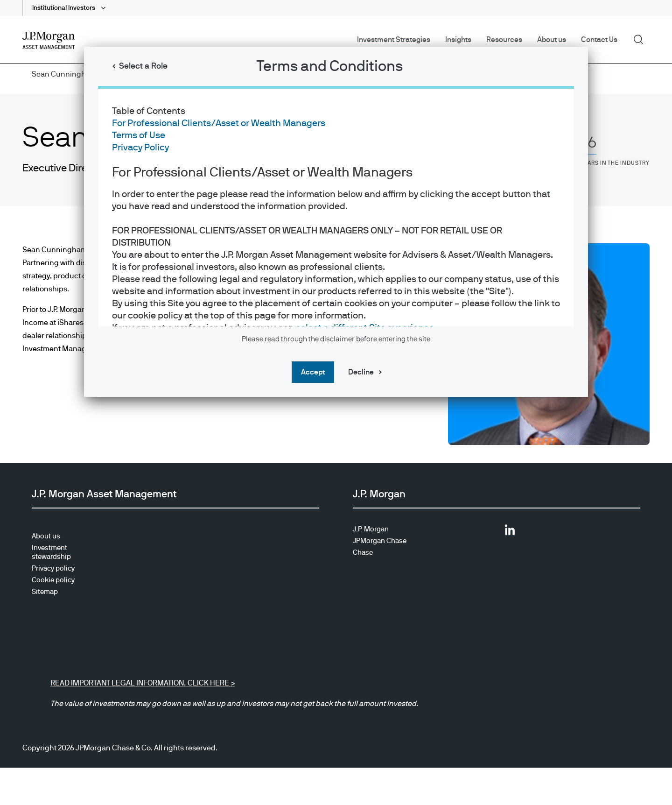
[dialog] (336, 402)
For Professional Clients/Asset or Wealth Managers (219, 123)
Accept (313, 372)
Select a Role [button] (143, 66)
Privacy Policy (140, 148)
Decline (361, 372)
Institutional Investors (64, 8)
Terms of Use (139, 135)
